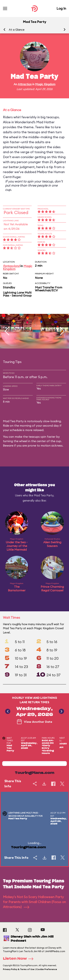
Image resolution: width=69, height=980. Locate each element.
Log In (61, 8)
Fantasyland (11, 266)
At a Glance (17, 30)
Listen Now (19, 959)
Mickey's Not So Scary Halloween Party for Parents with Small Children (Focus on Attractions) (34, 902)
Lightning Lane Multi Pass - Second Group (17, 294)
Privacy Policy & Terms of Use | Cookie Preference (30, 969)
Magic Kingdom (45, 84)
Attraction (25, 84)
